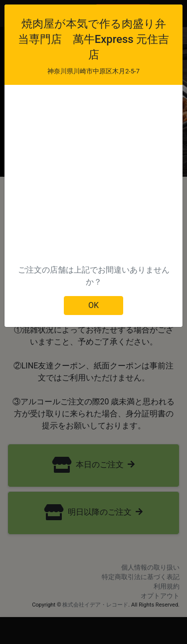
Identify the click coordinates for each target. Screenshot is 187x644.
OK (93, 305)
